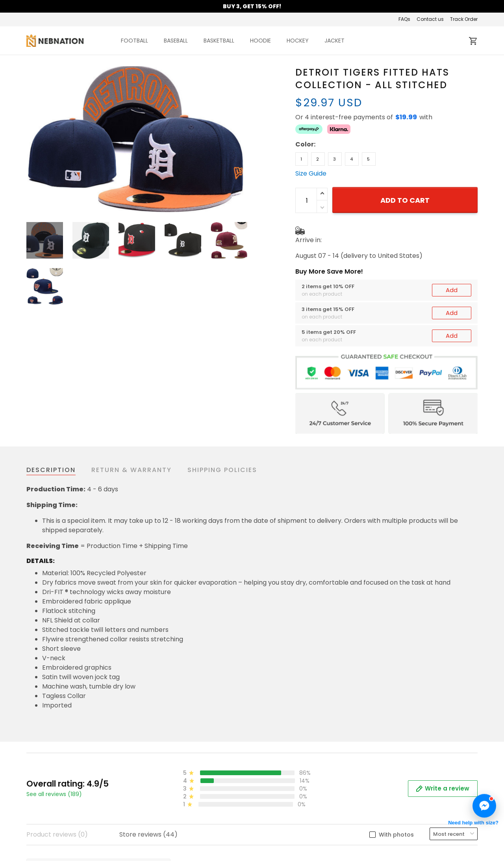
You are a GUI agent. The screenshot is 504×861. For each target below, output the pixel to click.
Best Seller (388, 827)
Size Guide (311, 173)
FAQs (404, 19)
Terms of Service (168, 827)
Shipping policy (165, 851)
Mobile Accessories (402, 839)
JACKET (334, 41)
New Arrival (390, 816)
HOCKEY (298, 41)
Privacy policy (163, 839)
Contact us (430, 19)
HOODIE (260, 41)
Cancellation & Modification (299, 839)
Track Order (464, 19)
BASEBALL (176, 41)
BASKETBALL (219, 41)
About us (155, 816)
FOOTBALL (134, 41)
